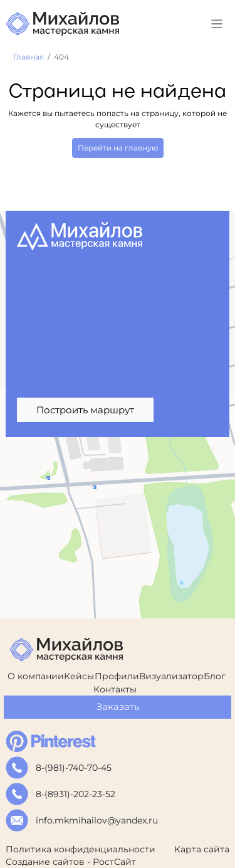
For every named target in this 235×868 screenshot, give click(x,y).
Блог (215, 676)
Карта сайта (202, 849)
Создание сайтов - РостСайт (71, 862)
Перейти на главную (118, 148)
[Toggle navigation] (217, 24)
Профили (117, 676)
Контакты (115, 689)
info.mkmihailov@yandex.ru (97, 820)
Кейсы (79, 676)
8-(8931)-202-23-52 (76, 794)
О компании (36, 676)
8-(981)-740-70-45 (74, 768)
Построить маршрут (85, 410)
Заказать (118, 707)
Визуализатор (171, 676)
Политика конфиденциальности (81, 849)
